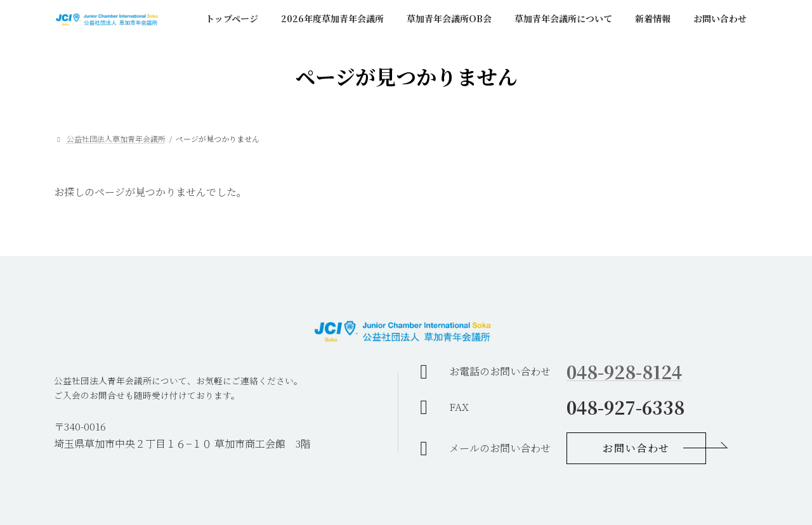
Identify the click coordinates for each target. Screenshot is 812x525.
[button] (636, 448)
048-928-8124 (624, 372)
